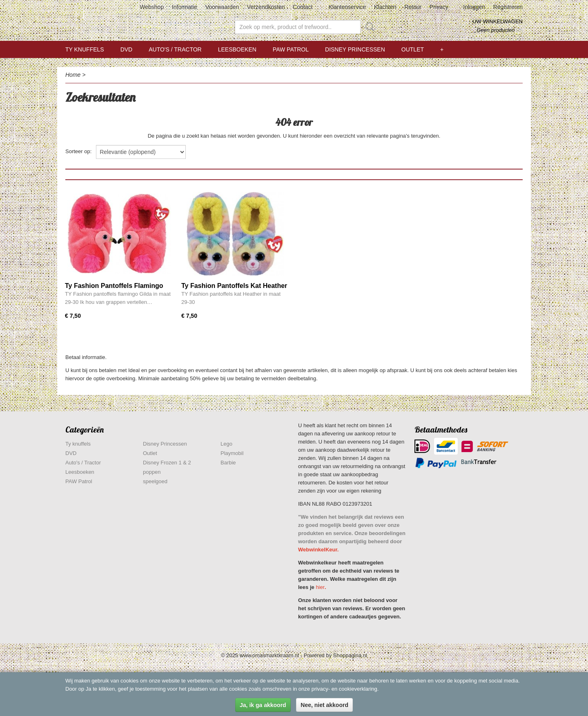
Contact (303, 7)
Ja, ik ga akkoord (263, 705)
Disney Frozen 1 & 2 (167, 463)
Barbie (228, 463)
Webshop (152, 7)
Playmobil (232, 453)
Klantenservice (347, 7)
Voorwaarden (222, 7)
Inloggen (474, 7)
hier (320, 587)
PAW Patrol (291, 49)
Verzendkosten (266, 7)
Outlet (413, 49)
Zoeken (368, 27)
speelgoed (155, 481)
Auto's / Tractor (175, 49)
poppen (152, 472)
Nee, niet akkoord (324, 705)
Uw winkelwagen (498, 21)
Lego (226, 444)
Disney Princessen (355, 49)
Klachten (385, 7)
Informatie (185, 7)
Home (73, 75)
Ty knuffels (85, 49)
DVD (127, 49)
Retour (413, 7)
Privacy (439, 7)
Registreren (508, 7)
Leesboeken (237, 49)
